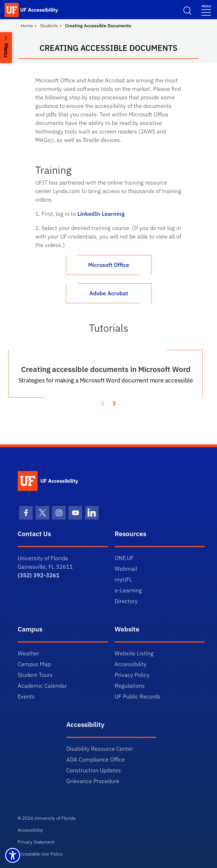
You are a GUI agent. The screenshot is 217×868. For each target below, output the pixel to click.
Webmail (126, 569)
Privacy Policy (132, 675)
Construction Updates (94, 770)
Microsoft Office (109, 265)
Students (49, 26)
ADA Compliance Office (96, 759)
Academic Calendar (42, 686)
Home (27, 26)
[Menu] (206, 10)
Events (26, 696)
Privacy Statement (36, 842)
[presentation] (114, 403)
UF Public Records (138, 696)
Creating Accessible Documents (98, 26)
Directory (126, 601)
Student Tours (35, 675)
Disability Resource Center (100, 749)
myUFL (123, 579)
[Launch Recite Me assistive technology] (13, 855)
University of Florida (55, 818)
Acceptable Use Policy (40, 854)
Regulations (130, 686)
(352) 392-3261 (39, 575)
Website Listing (134, 653)
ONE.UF (124, 558)
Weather (28, 653)
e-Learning (128, 590)
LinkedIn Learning (101, 214)
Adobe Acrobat (109, 293)
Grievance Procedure (93, 781)
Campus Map (34, 664)
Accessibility (131, 664)
